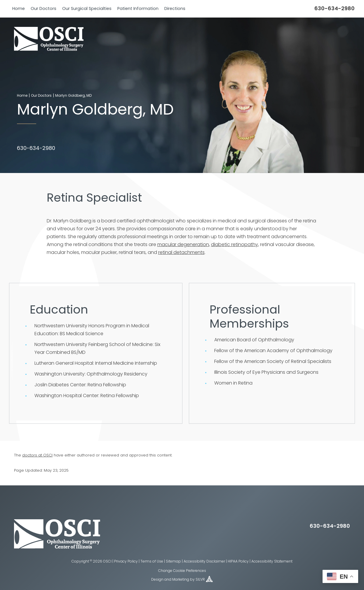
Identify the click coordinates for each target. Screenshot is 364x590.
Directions (175, 9)
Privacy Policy (126, 562)
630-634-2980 (335, 9)
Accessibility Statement (272, 562)
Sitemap (173, 562)
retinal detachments (181, 253)
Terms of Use (152, 562)
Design (157, 580)
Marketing (181, 580)
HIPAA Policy (238, 562)
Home (19, 9)
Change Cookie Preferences (182, 571)
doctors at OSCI (37, 455)
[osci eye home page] (57, 547)
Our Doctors (43, 9)
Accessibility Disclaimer (204, 562)
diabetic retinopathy (235, 245)
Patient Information (138, 9)
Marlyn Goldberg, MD (73, 96)
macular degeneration (183, 245)
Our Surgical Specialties (87, 9)
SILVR (200, 580)
